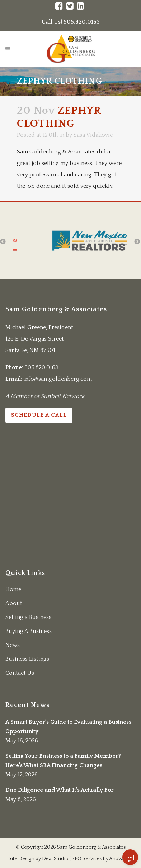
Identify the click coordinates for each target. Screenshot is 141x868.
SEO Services (87, 859)
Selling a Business (28, 617)
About (14, 603)
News (13, 645)
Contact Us (20, 673)
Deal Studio (55, 859)
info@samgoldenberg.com (58, 379)
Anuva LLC (121, 859)
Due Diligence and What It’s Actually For (60, 790)
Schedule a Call (39, 415)
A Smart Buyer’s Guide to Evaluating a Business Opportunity (68, 727)
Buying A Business (29, 631)
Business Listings (27, 659)
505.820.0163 (41, 367)
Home (13, 589)
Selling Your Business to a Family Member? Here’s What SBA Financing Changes (63, 761)
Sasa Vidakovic (93, 135)
